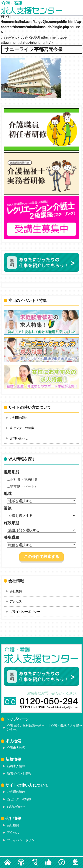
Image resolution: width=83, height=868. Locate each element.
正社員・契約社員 (22, 479)
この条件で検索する (41, 557)
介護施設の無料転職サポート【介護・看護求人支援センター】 (45, 728)
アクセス (16, 601)
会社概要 (16, 591)
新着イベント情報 (19, 773)
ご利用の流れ (19, 418)
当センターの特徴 (22, 428)
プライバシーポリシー (25, 612)
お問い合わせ (19, 438)
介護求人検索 (16, 748)
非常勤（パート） (22, 486)
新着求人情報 (16, 766)
